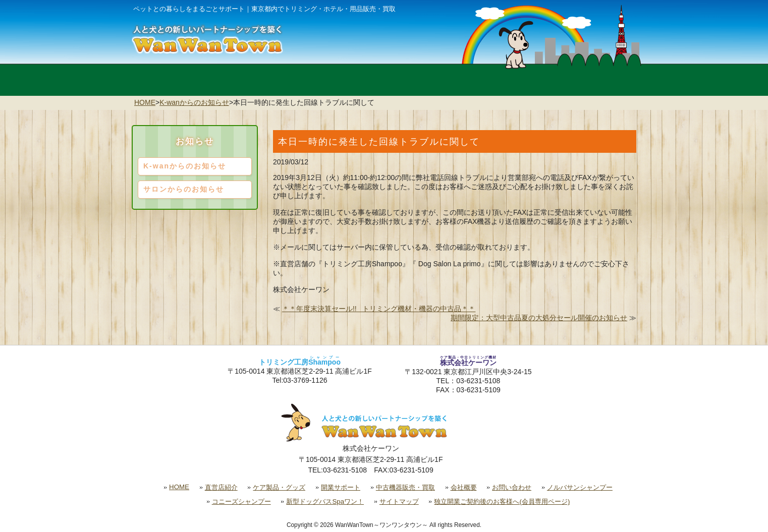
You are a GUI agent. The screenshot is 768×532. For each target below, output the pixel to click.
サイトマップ (399, 501)
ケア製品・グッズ (279, 487)
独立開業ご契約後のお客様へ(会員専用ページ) (502, 501)
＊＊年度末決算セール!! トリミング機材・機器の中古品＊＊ (379, 309)
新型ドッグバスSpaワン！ (325, 501)
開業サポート (341, 487)
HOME (145, 102)
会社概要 (464, 487)
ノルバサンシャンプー (580, 487)
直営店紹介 (221, 487)
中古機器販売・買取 (405, 487)
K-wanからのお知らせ (194, 102)
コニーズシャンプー (241, 501)
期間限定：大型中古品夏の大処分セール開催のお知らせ (539, 318)
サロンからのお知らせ (184, 189)
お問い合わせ (512, 487)
